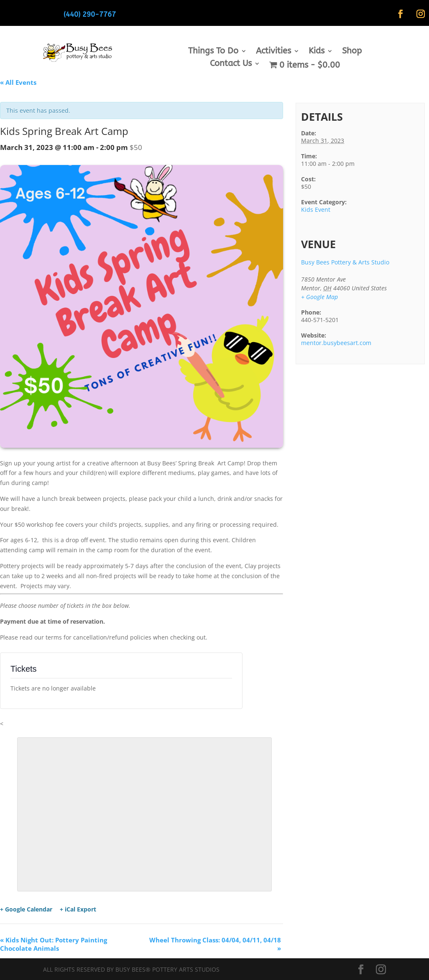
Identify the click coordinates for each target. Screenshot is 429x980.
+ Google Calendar (26, 909)
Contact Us (231, 64)
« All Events (18, 82)
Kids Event (316, 209)
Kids (317, 52)
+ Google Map (319, 297)
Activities (273, 52)
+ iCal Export (78, 909)
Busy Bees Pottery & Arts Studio (345, 262)
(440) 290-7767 (90, 14)
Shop (352, 52)
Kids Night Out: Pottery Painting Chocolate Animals (54, 944)
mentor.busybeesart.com (336, 343)
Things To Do (213, 52)
